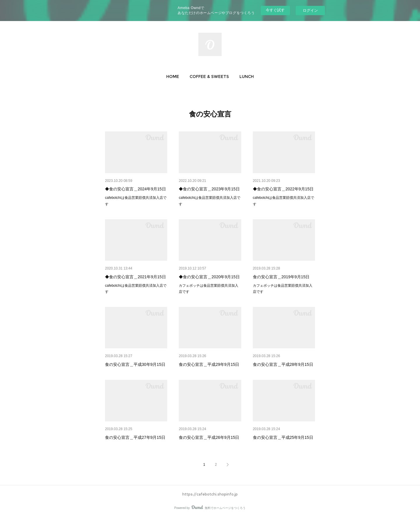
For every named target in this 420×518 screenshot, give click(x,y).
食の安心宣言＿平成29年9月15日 (209, 364)
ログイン (310, 10)
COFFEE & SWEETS (209, 77)
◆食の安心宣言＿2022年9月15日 (283, 189)
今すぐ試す (275, 10)
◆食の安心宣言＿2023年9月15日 (209, 189)
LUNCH (247, 77)
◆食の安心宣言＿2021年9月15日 (135, 277)
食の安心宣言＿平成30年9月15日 (135, 364)
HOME (173, 77)
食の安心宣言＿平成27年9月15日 (135, 437)
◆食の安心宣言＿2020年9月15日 (209, 277)
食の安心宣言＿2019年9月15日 (281, 277)
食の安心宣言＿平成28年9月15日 (283, 364)
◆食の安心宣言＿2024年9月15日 (135, 189)
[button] (173, 77)
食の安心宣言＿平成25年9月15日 (283, 437)
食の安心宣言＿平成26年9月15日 (209, 437)
